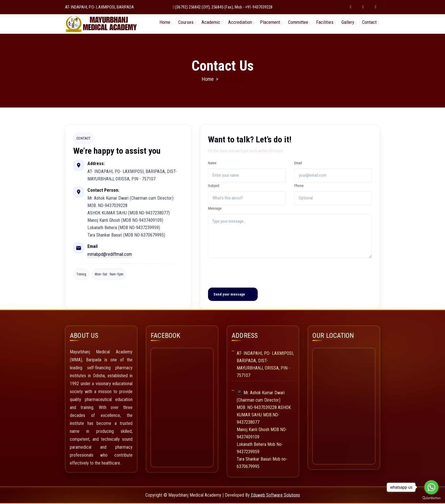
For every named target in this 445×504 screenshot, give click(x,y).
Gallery (348, 22)
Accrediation (240, 22)
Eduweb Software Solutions (275, 495)
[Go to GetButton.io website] (431, 498)
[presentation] (251, 272)
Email (298, 163)
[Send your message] (233, 294)
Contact (369, 22)
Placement (270, 22)
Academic (211, 22)
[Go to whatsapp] (431, 487)
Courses (186, 22)
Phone (299, 186)
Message (215, 208)
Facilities (325, 22)
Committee (298, 22)
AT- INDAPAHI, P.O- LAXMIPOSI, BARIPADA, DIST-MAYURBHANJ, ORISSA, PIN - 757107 (265, 364)
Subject (214, 186)
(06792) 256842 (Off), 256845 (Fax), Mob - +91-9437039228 (224, 7)
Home (165, 22)
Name (212, 163)
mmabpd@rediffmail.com (110, 254)
